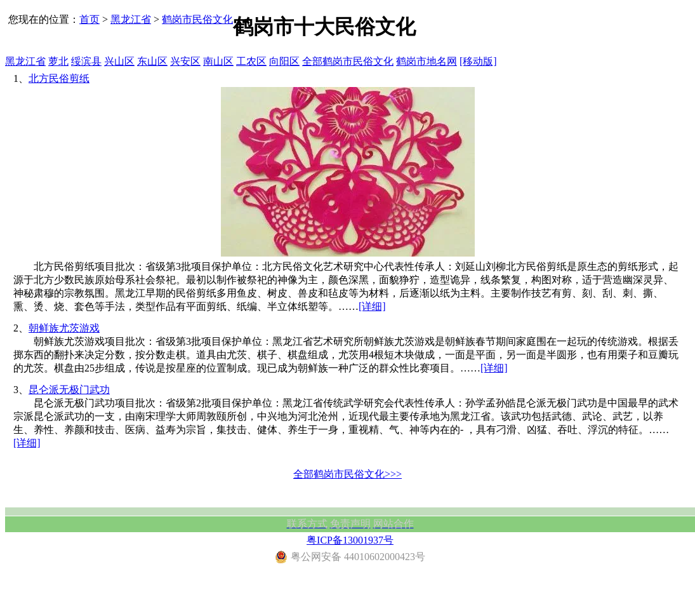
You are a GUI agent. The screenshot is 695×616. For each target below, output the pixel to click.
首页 (89, 19)
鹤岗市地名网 (427, 61)
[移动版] (478, 61)
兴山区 (119, 61)
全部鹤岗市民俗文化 (348, 61)
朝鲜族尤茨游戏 (64, 328)
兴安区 (185, 61)
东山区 (152, 61)
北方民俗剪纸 (59, 78)
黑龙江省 (131, 19)
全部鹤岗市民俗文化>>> (347, 474)
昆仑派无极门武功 (69, 390)
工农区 (251, 61)
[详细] (372, 306)
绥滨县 (86, 61)
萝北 (58, 61)
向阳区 (284, 61)
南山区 (218, 61)
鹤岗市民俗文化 (197, 19)
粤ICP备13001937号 (350, 540)
